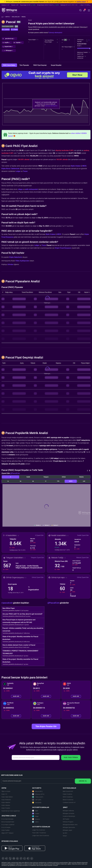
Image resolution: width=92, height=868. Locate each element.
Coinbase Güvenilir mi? (69, 802)
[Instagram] (25, 858)
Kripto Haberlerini (16, 257)
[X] (3, 858)
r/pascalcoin (7, 603)
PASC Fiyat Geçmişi (40, 65)
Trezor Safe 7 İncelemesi (39, 833)
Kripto (8, 17)
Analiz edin (16, 696)
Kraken (78, 166)
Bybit (73, 166)
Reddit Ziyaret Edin (83, 535)
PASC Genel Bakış (9, 65)
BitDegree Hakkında (68, 811)
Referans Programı (68, 822)
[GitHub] (32, 858)
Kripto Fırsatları (6, 808)
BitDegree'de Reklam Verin (70, 825)
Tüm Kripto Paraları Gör (46, 726)
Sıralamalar (16, 17)
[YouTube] (10, 858)
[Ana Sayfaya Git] (3, 17)
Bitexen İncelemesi (68, 800)
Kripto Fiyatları (6, 830)
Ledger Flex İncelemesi (39, 830)
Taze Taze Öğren (71, 757)
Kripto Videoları (6, 805)
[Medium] (21, 858)
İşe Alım (65, 833)
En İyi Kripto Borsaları (7, 819)
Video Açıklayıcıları (22, 261)
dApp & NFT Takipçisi (7, 833)
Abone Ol (83, 781)
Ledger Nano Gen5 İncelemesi (41, 836)
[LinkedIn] (17, 858)
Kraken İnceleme (68, 794)
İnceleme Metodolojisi (69, 816)
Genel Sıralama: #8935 (8, 26)
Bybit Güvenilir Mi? (68, 791)
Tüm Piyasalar (24, 65)
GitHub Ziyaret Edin (38, 577)
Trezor (25, 171)
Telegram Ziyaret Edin (37, 558)
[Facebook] (14, 858)
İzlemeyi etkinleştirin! (56, 33)
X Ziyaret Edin (39, 535)
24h (65, 40)
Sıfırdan (11, 264)
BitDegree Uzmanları (69, 813)
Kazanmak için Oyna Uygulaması (11, 811)
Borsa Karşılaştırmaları (8, 822)
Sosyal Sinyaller (56, 65)
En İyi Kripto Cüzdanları (8, 825)
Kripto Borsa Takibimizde (10, 169)
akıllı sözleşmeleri (32, 189)
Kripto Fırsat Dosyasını (63, 248)
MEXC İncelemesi (68, 797)
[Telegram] (7, 858)
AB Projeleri (66, 819)
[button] (85, 5)
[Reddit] (28, 858)
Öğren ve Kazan (6, 791)
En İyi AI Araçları (6, 827)
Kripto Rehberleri (6, 800)
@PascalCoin (15, 473)
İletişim (65, 836)
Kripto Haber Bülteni (7, 797)
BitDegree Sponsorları (69, 827)
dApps (20, 189)
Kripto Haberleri (6, 802)
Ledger (18, 171)
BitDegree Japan (67, 830)
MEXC (84, 166)
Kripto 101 (4, 794)
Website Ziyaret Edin (83, 558)
